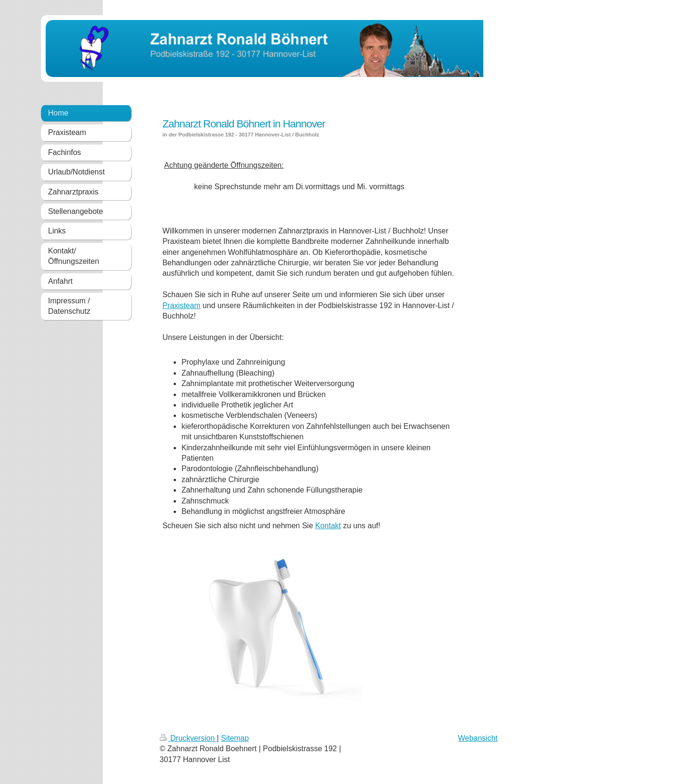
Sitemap (235, 738)
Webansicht (478, 738)
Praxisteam (181, 305)
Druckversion (188, 738)
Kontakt (328, 526)
